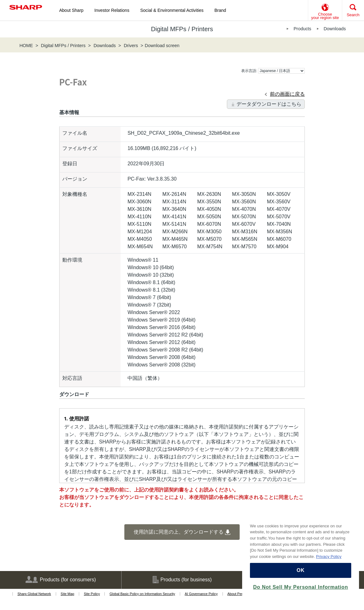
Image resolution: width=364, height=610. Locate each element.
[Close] (351, 517)
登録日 (70, 164)
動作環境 (72, 260)
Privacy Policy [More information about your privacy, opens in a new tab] (329, 557)
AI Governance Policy (201, 594)
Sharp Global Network (34, 594)
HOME (26, 46)
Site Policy (92, 594)
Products (302, 29)
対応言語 (72, 378)
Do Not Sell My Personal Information (300, 587)
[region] (301, 557)
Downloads (335, 29)
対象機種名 (75, 194)
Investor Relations (112, 10)
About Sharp (71, 10)
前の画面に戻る (287, 94)
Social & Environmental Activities (172, 10)
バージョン (75, 179)
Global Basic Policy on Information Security (142, 594)
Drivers (131, 46)
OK (301, 570)
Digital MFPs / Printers (63, 46)
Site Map (67, 594)
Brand (220, 10)
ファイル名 (75, 133)
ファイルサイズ (80, 148)
